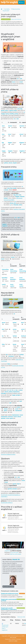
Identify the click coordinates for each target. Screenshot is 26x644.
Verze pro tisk (21, 617)
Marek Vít (16, 559)
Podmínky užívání (10, 639)
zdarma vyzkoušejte (15, 554)
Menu (21, 2)
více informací (15, 552)
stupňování (6, 11)
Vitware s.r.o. (17, 636)
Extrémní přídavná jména (8, 454)
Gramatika (7, 9)
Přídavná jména (16, 9)
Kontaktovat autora (8, 586)
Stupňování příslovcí (7, 503)
